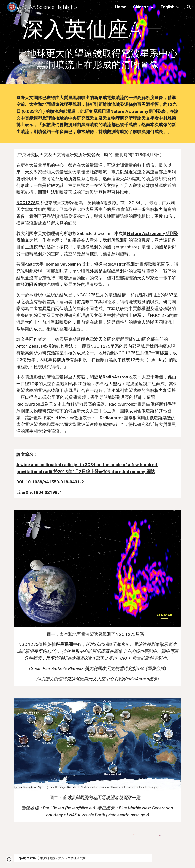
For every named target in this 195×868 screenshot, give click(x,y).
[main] (97, 43)
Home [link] (121, 7)
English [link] (168, 7)
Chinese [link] (141, 7)
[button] (189, 7)
